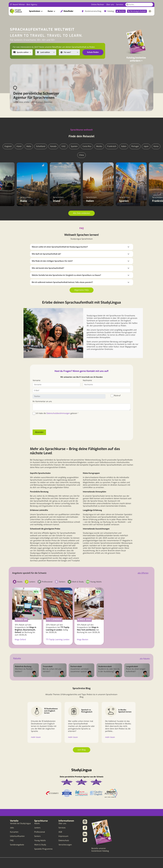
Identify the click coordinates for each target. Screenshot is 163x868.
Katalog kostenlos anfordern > (136, 59)
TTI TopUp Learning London (58, 640)
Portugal (135, 146)
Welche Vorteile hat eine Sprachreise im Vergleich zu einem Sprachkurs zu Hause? (66, 275)
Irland (19, 146)
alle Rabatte (145, 659)
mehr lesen (36, 737)
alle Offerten (143, 573)
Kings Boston (83, 640)
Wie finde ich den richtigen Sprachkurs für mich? (52, 261)
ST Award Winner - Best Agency (24, 5)
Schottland (41, 146)
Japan (146, 146)
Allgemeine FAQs (82, 290)
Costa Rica (87, 146)
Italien (124, 146)
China (81, 155)
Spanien (74, 146)
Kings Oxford (20, 640)
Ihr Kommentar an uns (42, 401)
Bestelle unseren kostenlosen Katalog (100, 850)
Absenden (39, 432)
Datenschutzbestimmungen (58, 413)
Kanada (53, 146)
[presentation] (49, 424)
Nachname (87, 380)
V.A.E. (64, 146)
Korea (156, 146)
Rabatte (17, 659)
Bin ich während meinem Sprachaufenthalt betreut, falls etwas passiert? (62, 282)
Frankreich (112, 146)
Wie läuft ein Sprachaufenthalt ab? (46, 254)
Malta (29, 146)
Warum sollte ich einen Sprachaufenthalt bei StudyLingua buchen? (60, 247)
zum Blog (82, 750)
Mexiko (99, 146)
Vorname (36, 380)
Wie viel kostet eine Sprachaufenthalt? (48, 268)
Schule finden (93, 52)
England (8, 146)
